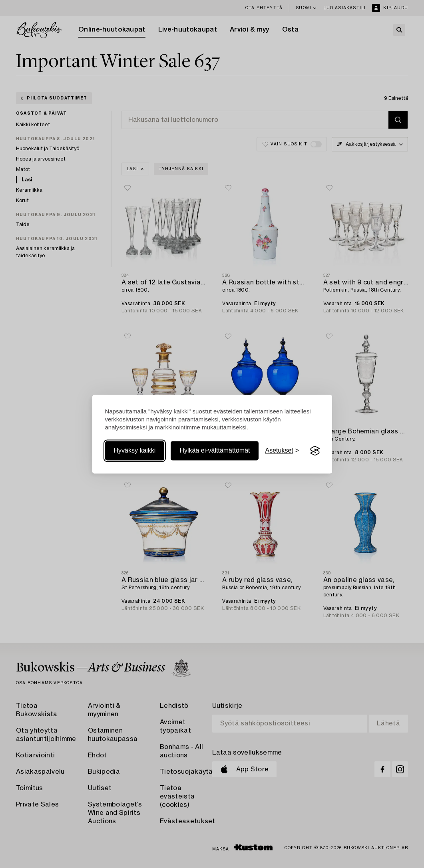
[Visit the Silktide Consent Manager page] (315, 451)
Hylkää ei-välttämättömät (215, 451)
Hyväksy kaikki (135, 451)
